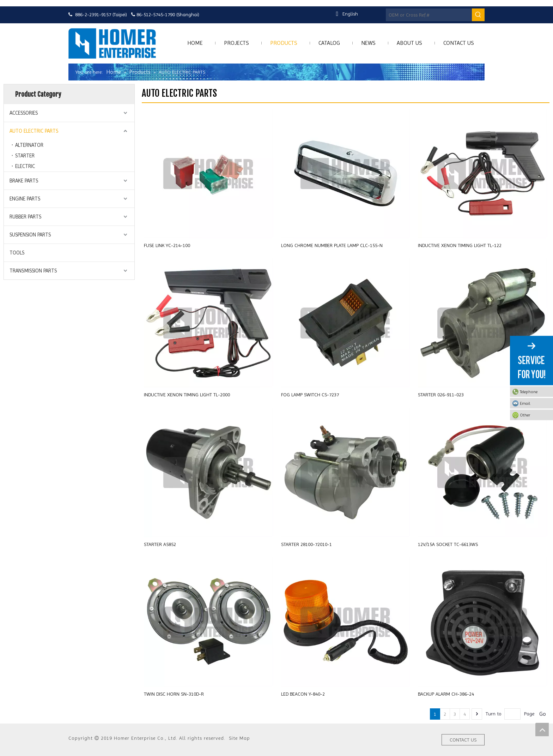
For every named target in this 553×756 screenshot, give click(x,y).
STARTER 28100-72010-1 (306, 544)
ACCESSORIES (24, 113)
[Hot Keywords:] (478, 15)
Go (543, 714)
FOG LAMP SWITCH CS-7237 (310, 395)
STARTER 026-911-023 (441, 395)
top (542, 730)
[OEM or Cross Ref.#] (429, 15)
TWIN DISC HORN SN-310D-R (174, 694)
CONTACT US (463, 740)
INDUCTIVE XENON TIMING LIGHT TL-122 (460, 245)
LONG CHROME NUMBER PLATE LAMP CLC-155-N (332, 245)
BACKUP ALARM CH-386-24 (446, 694)
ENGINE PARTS (25, 199)
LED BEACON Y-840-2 (303, 694)
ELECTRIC (25, 166)
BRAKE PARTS (24, 181)
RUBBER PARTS (25, 217)
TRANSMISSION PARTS (33, 271)
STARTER (25, 156)
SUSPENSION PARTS (30, 235)
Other (535, 415)
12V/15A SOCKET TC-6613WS (448, 544)
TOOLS (17, 253)
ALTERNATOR (29, 145)
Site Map (239, 738)
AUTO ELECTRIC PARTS (34, 131)
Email (535, 403)
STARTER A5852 (160, 544)
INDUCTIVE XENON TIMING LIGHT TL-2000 (187, 395)
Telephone (535, 392)
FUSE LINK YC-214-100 (167, 245)
